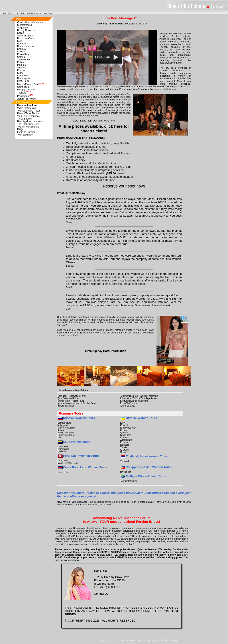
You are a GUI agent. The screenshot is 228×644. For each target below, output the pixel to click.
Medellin (62, 452)
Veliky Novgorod (26, 36)
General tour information (30, 22)
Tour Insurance (128, 406)
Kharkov (21, 49)
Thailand (24, 93)
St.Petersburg (24, 25)
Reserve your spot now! (124, 186)
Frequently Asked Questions (134, 401)
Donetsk (21, 44)
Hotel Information (66, 406)
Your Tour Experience (28, 116)
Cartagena (23, 76)
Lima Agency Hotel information (106, 351)
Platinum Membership (92, 173)
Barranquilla (23, 78)
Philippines (25, 96)
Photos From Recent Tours (71, 401)
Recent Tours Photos (28, 113)
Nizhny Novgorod (26, 30)
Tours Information (129, 481)
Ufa (59, 438)
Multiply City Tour (26, 90)
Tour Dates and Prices (29, 111)
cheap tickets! (94, 131)
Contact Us (101, 594)
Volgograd (22, 28)
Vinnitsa (21, 68)
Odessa (21, 52)
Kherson (22, 70)
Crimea (21, 57)
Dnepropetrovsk (25, 46)
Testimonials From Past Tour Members (139, 396)
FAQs (20, 129)
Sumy (20, 73)
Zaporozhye (23, 60)
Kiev (19, 41)
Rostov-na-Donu (26, 38)
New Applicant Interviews (30, 121)
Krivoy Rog (23, 54)
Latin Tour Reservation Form (71, 396)
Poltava (21, 62)
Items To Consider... (28, 132)
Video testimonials (27, 108)
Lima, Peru (23, 81)
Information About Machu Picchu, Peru (76, 403)
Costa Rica (23, 87)
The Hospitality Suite (28, 124)
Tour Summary (25, 135)
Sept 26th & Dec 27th (136, 24)
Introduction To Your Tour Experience (138, 398)
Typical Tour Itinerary (28, 127)
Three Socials (24, 119)
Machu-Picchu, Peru (31, 84)
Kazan (20, 33)
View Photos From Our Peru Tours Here (94, 121)
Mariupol (22, 65)
